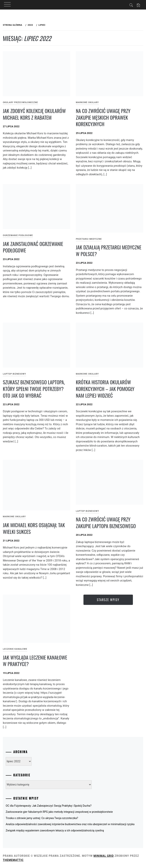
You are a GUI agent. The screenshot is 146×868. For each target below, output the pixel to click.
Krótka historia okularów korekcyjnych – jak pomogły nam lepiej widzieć (105, 389)
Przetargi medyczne (89, 239)
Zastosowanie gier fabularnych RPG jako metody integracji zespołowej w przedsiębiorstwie (59, 812)
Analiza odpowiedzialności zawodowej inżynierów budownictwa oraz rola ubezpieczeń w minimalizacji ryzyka (70, 824)
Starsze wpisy (108, 600)
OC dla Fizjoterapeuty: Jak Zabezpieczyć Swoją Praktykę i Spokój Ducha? (49, 806)
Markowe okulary (87, 102)
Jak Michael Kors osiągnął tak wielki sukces (34, 528)
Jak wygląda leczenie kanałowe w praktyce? (35, 661)
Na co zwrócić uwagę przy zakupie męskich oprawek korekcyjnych (103, 117)
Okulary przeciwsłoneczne (20, 102)
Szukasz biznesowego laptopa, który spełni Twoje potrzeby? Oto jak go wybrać (34, 389)
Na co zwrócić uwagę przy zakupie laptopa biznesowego (106, 523)
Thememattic (13, 860)
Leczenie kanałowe (15, 649)
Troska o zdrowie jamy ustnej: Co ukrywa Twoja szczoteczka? (42, 818)
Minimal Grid (104, 856)
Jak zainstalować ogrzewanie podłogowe (33, 247)
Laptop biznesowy (14, 374)
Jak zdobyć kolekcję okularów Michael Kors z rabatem (34, 114)
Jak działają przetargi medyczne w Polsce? (109, 251)
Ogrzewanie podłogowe (18, 235)
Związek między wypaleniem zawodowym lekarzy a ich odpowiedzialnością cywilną (55, 830)
